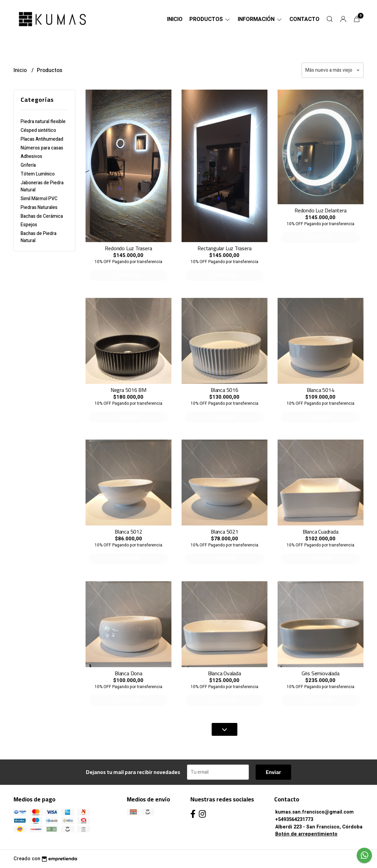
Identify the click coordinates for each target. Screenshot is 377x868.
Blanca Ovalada (225, 673)
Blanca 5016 (225, 390)
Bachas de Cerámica (42, 216)
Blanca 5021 (225, 532)
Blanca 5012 (128, 532)
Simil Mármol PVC (39, 199)
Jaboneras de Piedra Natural (42, 186)
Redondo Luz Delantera (321, 210)
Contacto (304, 19)
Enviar (273, 772)
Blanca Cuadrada (321, 532)
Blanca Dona (128, 673)
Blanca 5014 (321, 390)
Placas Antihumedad (42, 139)
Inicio (175, 19)
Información (260, 19)
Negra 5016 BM (128, 390)
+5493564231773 (294, 819)
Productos (210, 19)
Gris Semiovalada (321, 673)
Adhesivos (31, 156)
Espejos (29, 225)
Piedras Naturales (39, 207)
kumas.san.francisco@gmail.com (314, 812)
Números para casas (42, 148)
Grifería (28, 165)
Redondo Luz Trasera (128, 248)
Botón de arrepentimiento (306, 834)
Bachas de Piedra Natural (39, 237)
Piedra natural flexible (43, 122)
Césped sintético (38, 130)
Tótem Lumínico (38, 174)
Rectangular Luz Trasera (224, 248)
